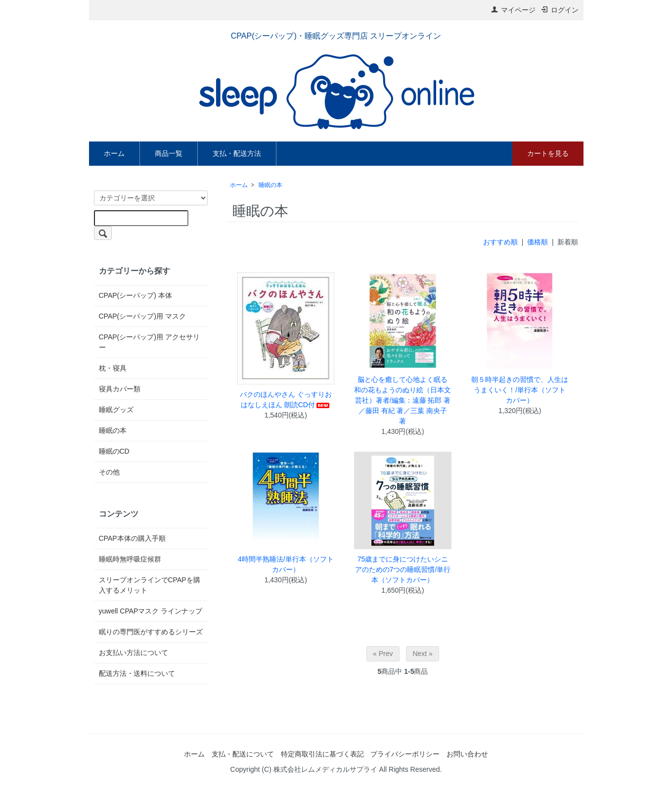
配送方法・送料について (137, 673)
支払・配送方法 (237, 153)
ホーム (114, 153)
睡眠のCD (114, 451)
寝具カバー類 (120, 389)
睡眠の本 (270, 185)
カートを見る (548, 153)
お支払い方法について (134, 653)
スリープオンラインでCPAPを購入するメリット (150, 585)
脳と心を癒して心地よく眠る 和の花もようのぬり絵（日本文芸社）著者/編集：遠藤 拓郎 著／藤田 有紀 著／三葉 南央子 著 (403, 400)
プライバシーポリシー (405, 754)
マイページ (513, 10)
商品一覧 (169, 153)
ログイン (560, 10)
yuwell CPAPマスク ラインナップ (151, 611)
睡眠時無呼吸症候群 (130, 559)
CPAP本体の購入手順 (132, 538)
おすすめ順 (500, 242)
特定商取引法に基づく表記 (322, 754)
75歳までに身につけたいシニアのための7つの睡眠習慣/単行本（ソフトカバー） (403, 569)
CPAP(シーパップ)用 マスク (142, 316)
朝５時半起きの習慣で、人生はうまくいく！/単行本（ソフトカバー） (520, 390)
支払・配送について (243, 754)
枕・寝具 (113, 368)
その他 (109, 472)
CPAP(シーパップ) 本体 (135, 295)
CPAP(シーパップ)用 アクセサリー (149, 342)
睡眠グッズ (116, 410)
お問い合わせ (467, 754)
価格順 (538, 242)
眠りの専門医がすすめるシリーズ (151, 632)
